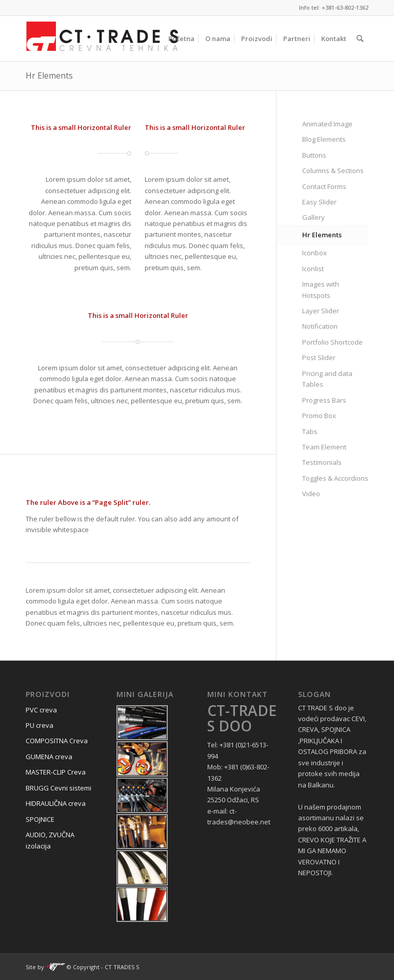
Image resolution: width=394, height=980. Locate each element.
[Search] (360, 39)
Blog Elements (324, 139)
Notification (320, 326)
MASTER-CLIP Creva (56, 772)
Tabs (310, 431)
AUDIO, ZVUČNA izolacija (50, 840)
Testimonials (322, 462)
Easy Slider (319, 202)
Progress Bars (324, 400)
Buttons (314, 155)
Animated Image (327, 124)
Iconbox (314, 253)
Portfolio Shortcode (332, 342)
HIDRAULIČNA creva (56, 803)
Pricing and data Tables (327, 379)
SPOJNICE (40, 819)
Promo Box (319, 416)
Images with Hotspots (321, 289)
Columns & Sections (333, 171)
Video (311, 494)
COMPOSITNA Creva (57, 741)
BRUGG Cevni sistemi (58, 788)
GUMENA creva (49, 757)
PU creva (40, 725)
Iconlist (313, 269)
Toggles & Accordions (335, 478)
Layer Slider (321, 311)
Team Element (324, 447)
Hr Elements (49, 76)
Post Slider (319, 357)
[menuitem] (181, 39)
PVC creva (41, 710)
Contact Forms (324, 186)
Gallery (313, 217)
